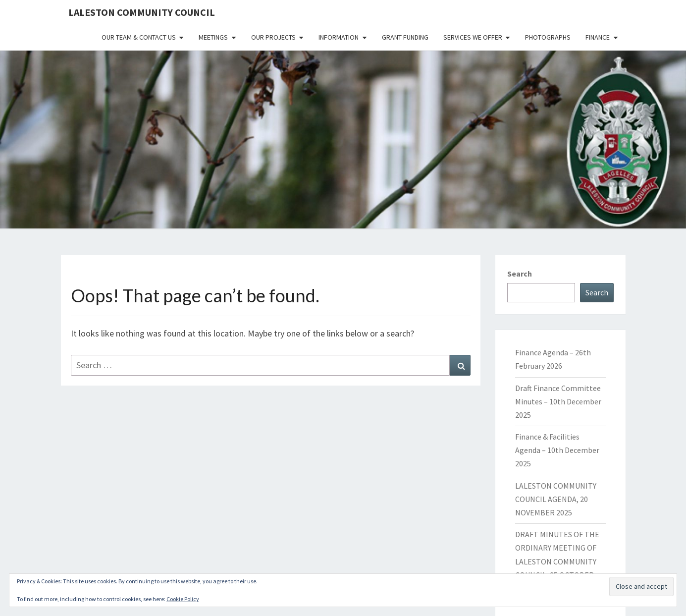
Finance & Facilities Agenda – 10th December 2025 (557, 450)
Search (520, 274)
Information (339, 37)
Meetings (213, 37)
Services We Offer (473, 37)
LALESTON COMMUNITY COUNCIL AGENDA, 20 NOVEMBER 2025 (556, 499)
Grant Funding (405, 37)
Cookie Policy (183, 599)
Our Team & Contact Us (139, 37)
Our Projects (273, 37)
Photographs (548, 37)
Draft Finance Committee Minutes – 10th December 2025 (558, 401)
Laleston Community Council (142, 12)
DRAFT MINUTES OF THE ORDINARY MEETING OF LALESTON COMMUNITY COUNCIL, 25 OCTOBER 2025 (557, 561)
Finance (598, 37)
